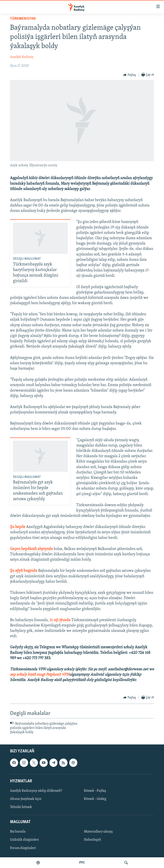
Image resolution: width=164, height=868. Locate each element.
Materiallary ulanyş (98, 832)
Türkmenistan (23, 19)
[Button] (129, 75)
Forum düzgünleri (23, 848)
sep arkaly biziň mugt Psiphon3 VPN (40, 675)
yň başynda (28, 571)
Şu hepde (18, 527)
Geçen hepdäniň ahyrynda (31, 549)
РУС (82, 863)
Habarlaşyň (92, 840)
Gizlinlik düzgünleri (24, 840)
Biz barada (18, 832)
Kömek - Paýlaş (95, 791)
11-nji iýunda (60, 620)
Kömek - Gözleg (95, 799)
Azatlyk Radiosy (22, 57)
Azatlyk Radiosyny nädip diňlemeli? (36, 791)
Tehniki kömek (21, 807)
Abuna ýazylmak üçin (26, 799)
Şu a (13, 571)
